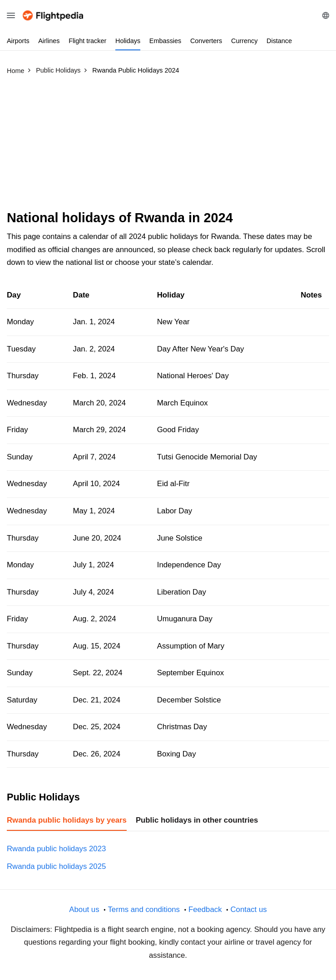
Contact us (248, 909)
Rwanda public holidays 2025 (56, 866)
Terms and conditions (144, 909)
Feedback (205, 909)
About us (84, 909)
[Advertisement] (168, 146)
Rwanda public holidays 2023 (56, 849)
